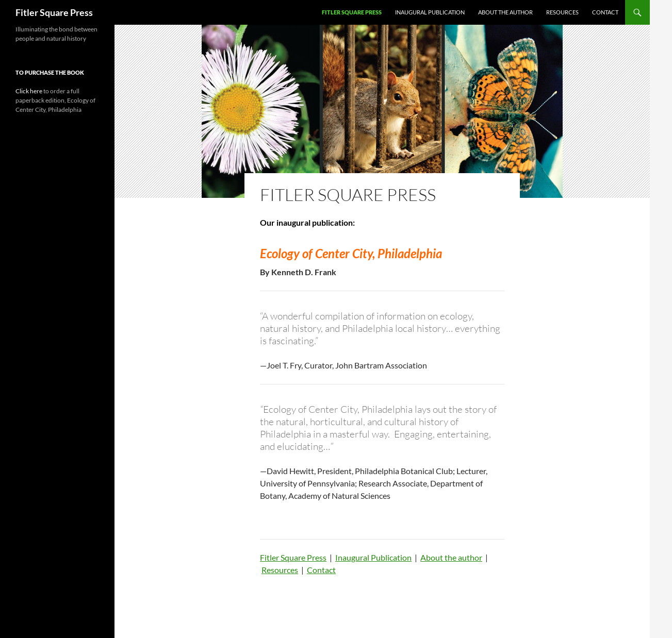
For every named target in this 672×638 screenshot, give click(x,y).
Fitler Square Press (54, 12)
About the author (505, 12)
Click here (29, 91)
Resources (562, 12)
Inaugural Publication (430, 12)
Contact (605, 12)
